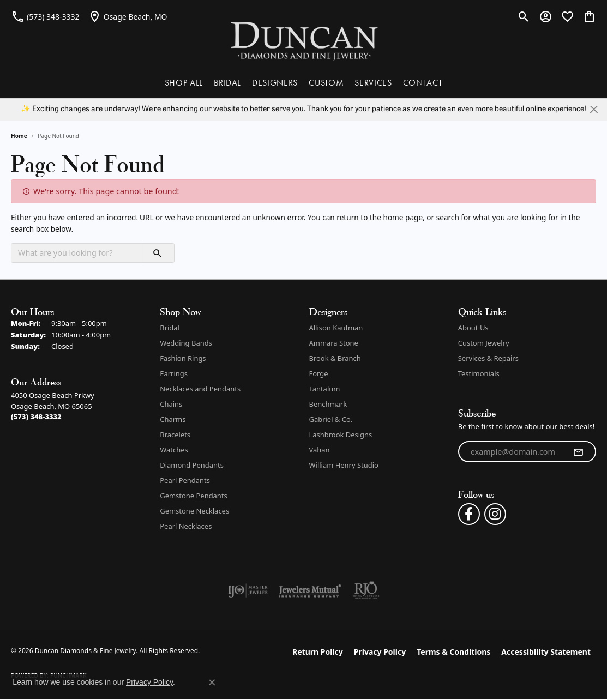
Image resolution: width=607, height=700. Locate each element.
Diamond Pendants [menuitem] (192, 465)
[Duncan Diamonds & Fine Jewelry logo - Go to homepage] (303, 40)
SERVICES (373, 83)
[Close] (594, 109)
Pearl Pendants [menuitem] (185, 480)
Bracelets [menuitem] (175, 435)
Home (19, 136)
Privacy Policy (380, 652)
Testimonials (479, 373)
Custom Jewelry (484, 343)
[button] (524, 16)
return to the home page (380, 217)
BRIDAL (227, 83)
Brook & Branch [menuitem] (335, 358)
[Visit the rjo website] (366, 590)
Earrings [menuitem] (174, 373)
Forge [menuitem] (319, 373)
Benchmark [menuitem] (328, 404)
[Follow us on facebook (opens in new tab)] (469, 514)
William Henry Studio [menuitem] (344, 465)
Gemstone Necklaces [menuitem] (194, 511)
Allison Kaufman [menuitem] (336, 328)
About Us (473, 328)
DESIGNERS (275, 83)
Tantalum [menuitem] (325, 389)
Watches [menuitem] (174, 450)
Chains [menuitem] (171, 404)
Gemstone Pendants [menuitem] (194, 496)
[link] (45, 16)
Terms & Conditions (453, 652)
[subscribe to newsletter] (578, 452)
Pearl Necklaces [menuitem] (186, 526)
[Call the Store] (36, 417)
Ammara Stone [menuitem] (334, 343)
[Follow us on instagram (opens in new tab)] (495, 514)
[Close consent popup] (212, 683)
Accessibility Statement (546, 652)
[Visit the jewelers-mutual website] (310, 590)
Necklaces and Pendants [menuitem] (200, 389)
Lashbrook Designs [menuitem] (341, 435)
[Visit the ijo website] (248, 590)
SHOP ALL (184, 83)
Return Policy (318, 652)
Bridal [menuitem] (170, 328)
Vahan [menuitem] (320, 450)
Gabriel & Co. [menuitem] (331, 419)
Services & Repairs (488, 358)
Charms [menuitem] (173, 419)
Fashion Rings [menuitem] (183, 358)
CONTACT (423, 83)
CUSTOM (326, 83)
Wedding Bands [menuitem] (186, 343)
